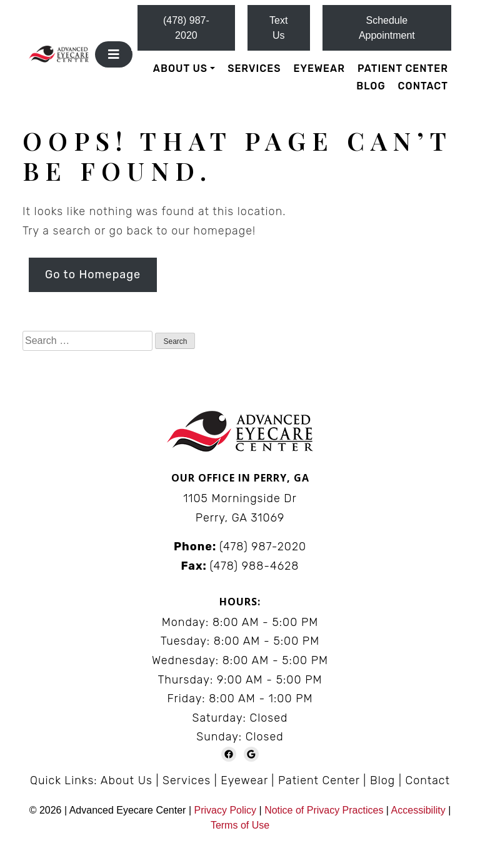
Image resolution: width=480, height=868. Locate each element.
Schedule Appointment (387, 28)
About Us (180, 68)
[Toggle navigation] (114, 54)
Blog (371, 86)
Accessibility (418, 810)
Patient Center (403, 68)
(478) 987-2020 (186, 28)
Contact (423, 86)
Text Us (278, 28)
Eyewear (319, 68)
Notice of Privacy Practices (324, 810)
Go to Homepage (93, 275)
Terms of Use (240, 825)
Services (254, 68)
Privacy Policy (226, 810)
